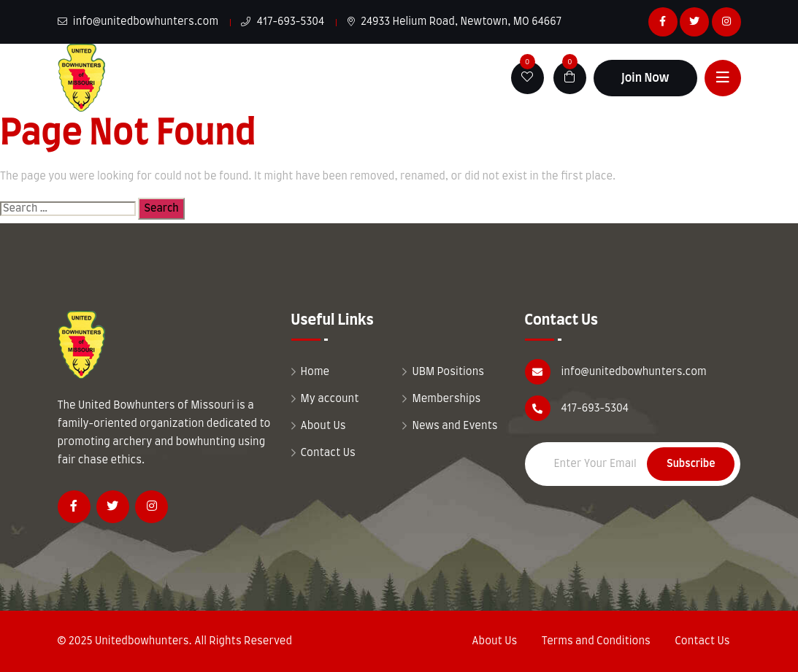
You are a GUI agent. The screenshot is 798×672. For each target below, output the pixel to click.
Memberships (446, 399)
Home (315, 372)
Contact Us (328, 453)
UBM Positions (448, 372)
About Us (323, 426)
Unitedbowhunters (142, 641)
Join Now (645, 78)
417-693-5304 (283, 22)
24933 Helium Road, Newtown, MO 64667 (455, 22)
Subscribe (691, 464)
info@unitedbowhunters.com (138, 22)
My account (330, 399)
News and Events (454, 426)
